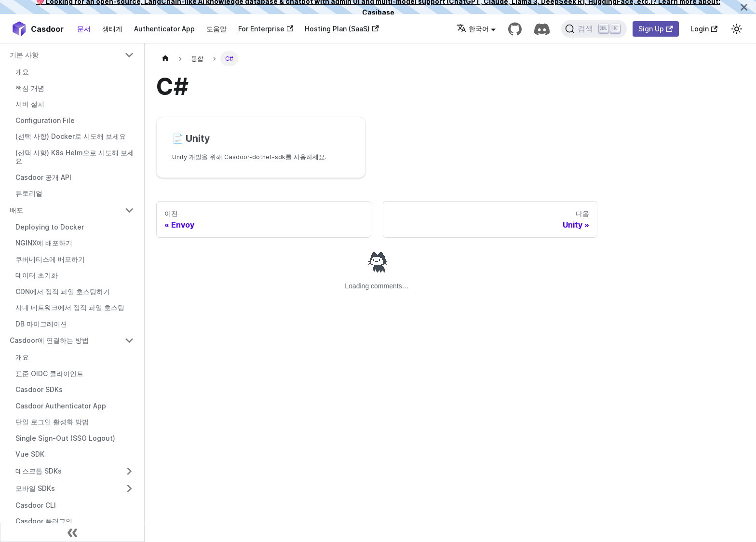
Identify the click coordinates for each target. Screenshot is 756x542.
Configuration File (45, 120)
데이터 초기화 (37, 275)
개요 (22, 72)
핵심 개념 (30, 88)
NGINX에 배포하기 (44, 243)
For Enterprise (266, 29)
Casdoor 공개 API (43, 177)
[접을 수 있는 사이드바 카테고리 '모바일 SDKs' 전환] (129, 488)
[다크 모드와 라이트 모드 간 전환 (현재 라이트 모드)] (737, 29)
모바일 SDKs (35, 488)
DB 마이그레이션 (41, 324)
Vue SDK (30, 454)
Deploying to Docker (50, 227)
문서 (84, 29)
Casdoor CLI (36, 505)
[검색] (594, 29)
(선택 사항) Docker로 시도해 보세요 (71, 136)
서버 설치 (30, 104)
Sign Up (655, 29)
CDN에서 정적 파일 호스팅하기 (63, 291)
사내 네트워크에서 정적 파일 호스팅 (70, 307)
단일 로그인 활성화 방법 (52, 422)
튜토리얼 (29, 193)
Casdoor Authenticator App (61, 406)
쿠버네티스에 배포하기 (50, 259)
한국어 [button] (473, 29)
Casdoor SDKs (39, 389)
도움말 (216, 29)
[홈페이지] (165, 59)
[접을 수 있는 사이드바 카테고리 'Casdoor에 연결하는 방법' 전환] (129, 340)
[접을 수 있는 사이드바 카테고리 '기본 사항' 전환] (129, 55)
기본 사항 (24, 55)
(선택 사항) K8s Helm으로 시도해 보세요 (75, 157)
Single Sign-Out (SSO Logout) (65, 438)
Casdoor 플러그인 (44, 521)
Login (704, 29)
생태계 (112, 29)
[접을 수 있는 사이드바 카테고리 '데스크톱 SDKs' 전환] (129, 471)
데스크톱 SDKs (39, 471)
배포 (16, 210)
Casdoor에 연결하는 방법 (49, 340)
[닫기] (744, 7)
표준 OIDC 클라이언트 (49, 373)
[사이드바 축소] (72, 532)
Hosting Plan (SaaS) (342, 29)
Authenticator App (164, 29)
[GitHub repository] (515, 29)
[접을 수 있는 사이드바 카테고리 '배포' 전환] (129, 210)
